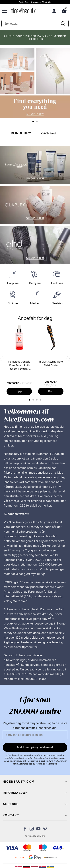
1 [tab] (30, 400)
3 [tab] (37, 400)
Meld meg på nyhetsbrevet (35, 747)
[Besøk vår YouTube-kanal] (38, 830)
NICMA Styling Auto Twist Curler (51, 363)
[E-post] (35, 735)
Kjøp (19, 391)
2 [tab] (34, 400)
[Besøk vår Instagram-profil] (32, 830)
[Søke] (35, 24)
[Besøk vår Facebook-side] (25, 830)
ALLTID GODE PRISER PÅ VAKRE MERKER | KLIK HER (35, 38)
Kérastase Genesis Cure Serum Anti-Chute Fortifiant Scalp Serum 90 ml (19, 365)
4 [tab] (41, 400)
